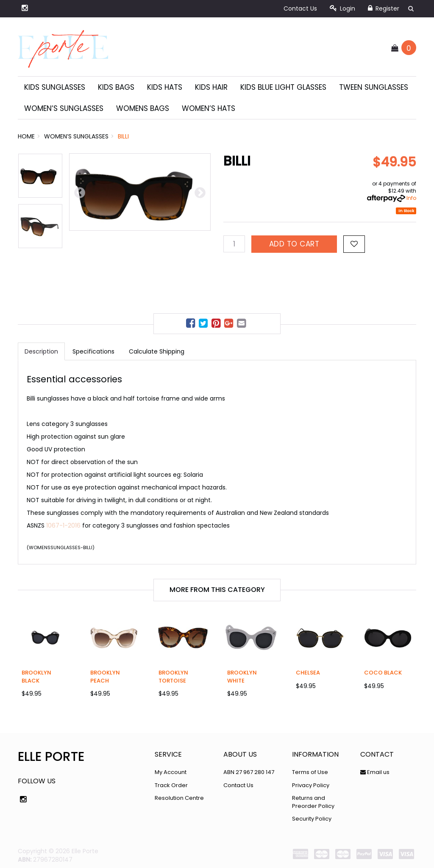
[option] (140, 192)
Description (41, 351)
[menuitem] (192, 325)
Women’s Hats (209, 108)
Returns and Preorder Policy (313, 802)
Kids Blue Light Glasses (283, 87)
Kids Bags (116, 87)
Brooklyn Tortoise (173, 676)
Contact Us (300, 8)
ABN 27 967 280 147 (249, 772)
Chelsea (308, 673)
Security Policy (312, 819)
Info (411, 198)
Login (342, 8)
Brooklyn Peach (105, 676)
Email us (375, 772)
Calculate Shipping (157, 351)
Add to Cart (294, 244)
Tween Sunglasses (374, 87)
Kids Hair (211, 87)
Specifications (93, 351)
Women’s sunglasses (64, 108)
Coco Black (383, 673)
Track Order (171, 785)
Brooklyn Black (36, 676)
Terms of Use (310, 772)
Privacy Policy (311, 785)
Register (384, 8)
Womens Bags (143, 108)
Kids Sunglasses (55, 87)
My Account (171, 772)
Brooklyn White (242, 676)
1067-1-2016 (63, 525)
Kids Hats (165, 87)
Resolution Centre (179, 798)
